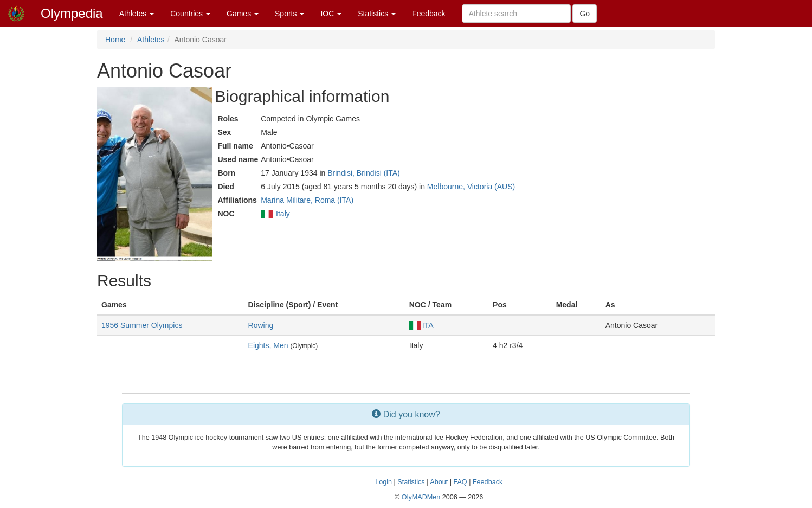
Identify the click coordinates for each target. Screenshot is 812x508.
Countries (190, 14)
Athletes (137, 14)
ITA (421, 325)
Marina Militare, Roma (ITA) (307, 200)
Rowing (261, 325)
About (439, 482)
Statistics (377, 14)
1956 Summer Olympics (142, 325)
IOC (331, 14)
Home (115, 40)
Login (384, 482)
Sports (289, 14)
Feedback (428, 14)
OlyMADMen (421, 497)
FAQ (460, 482)
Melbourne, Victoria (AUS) (471, 187)
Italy (283, 214)
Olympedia (72, 13)
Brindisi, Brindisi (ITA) (364, 173)
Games (243, 14)
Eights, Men (268, 345)
